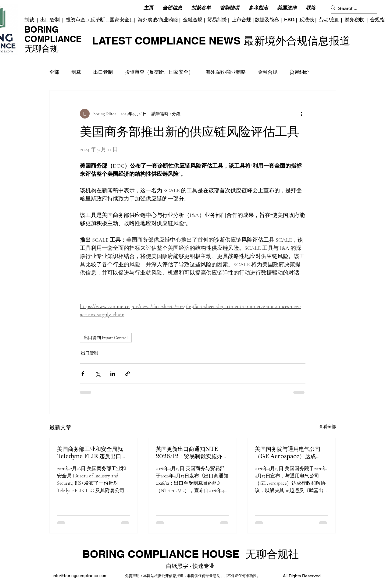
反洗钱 (307, 20)
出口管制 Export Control (106, 338)
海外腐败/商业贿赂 (158, 20)
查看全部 (327, 427)
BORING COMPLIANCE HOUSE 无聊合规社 (191, 554)
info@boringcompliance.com (80, 576)
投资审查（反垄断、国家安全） (100, 20)
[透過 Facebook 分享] (83, 374)
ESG (289, 20)
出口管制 (50, 20)
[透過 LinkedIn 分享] (113, 374)
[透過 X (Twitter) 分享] (98, 374)
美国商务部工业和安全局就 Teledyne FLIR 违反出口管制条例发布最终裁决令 (92, 453)
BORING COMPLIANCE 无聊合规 (53, 39)
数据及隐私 (267, 20)
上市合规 (241, 20)
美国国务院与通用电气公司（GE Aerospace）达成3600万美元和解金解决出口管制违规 (290, 453)
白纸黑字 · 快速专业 (190, 566)
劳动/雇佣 (330, 20)
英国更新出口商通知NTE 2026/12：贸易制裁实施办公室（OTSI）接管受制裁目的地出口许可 (192, 453)
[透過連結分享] (128, 374)
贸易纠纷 (217, 20)
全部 (54, 72)
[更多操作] (302, 114)
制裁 (30, 20)
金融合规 (193, 20)
